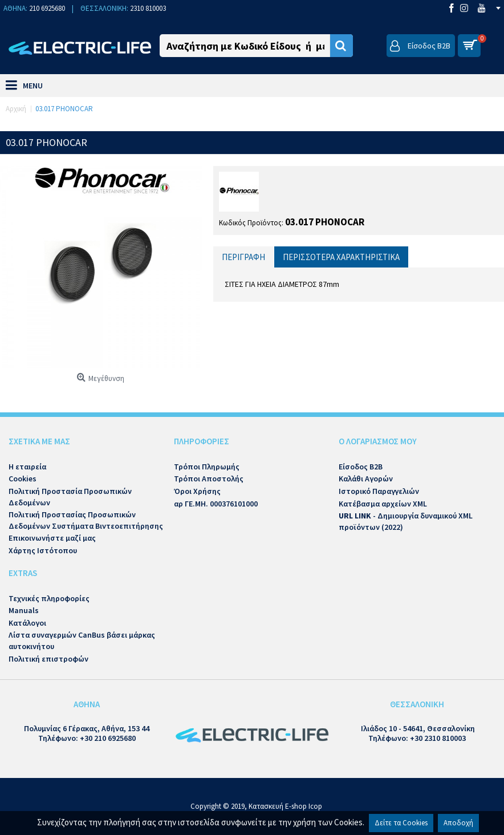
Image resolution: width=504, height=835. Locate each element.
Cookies (23, 479)
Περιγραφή (243, 257)
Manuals (24, 610)
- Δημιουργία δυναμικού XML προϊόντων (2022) (406, 521)
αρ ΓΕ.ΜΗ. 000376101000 (216, 504)
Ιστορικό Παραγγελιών (379, 491)
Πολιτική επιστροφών (48, 659)
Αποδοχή (458, 823)
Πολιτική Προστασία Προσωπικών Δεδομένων (70, 497)
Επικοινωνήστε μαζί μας (52, 538)
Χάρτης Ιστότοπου (43, 550)
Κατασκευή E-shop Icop (285, 806)
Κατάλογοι (27, 623)
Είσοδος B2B (361, 467)
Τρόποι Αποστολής (209, 479)
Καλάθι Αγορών (366, 479)
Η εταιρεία (27, 467)
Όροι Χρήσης (197, 491)
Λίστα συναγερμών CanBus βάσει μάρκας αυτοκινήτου (82, 641)
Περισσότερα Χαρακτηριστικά (341, 257)
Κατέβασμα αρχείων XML (383, 504)
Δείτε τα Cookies (401, 823)
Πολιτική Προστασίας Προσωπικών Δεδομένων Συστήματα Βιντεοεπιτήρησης (86, 520)
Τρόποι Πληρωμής (207, 467)
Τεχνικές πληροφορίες (49, 598)
